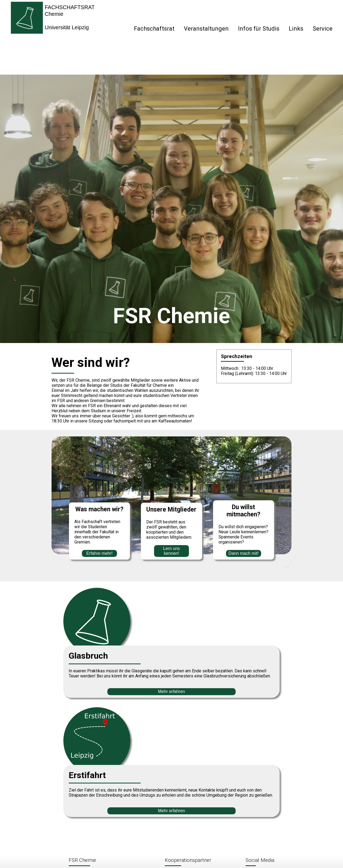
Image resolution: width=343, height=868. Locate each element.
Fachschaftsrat (154, 29)
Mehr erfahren (172, 692)
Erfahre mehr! (100, 553)
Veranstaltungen (206, 29)
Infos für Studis (259, 29)
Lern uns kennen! (171, 551)
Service (323, 29)
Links (296, 29)
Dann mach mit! (243, 553)
